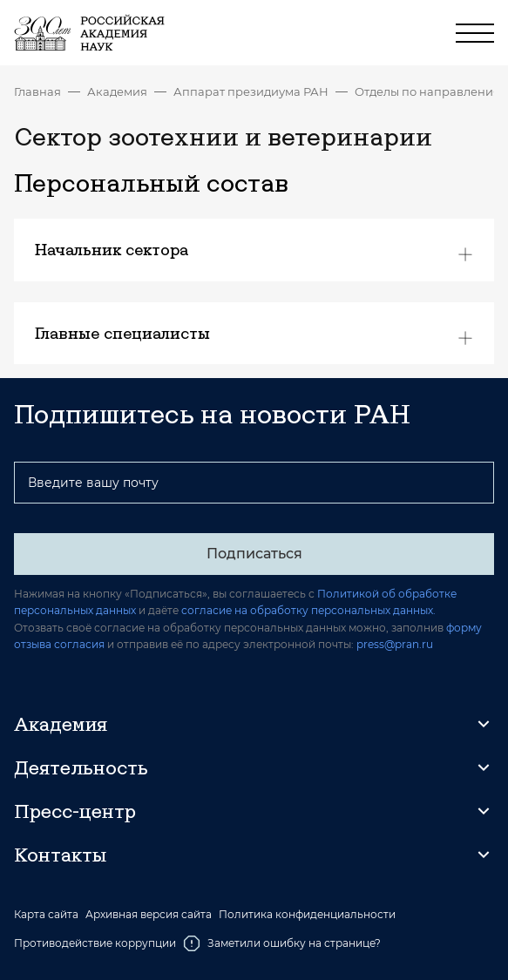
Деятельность (81, 767)
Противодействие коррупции (95, 943)
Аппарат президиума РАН (251, 91)
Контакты (60, 855)
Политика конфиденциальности (307, 915)
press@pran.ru (395, 644)
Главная (37, 91)
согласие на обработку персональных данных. (308, 610)
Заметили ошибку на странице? (282, 943)
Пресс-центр (75, 811)
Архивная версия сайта (149, 915)
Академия (117, 91)
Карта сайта (46, 915)
